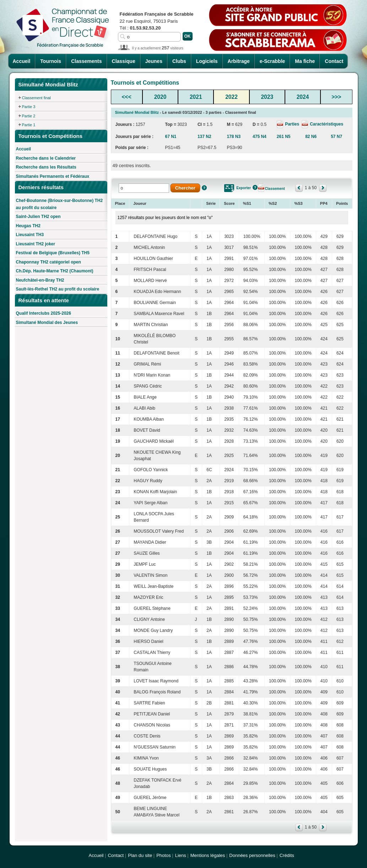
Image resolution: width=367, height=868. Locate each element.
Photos (163, 855)
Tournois (51, 61)
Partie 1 (29, 125)
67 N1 (171, 137)
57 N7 (336, 137)
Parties (292, 124)
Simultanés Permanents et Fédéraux (53, 176)
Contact (334, 61)
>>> (336, 97)
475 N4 (260, 137)
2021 (196, 97)
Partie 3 (29, 107)
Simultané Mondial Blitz (137, 112)
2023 (267, 97)
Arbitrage (239, 61)
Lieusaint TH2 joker (36, 244)
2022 (231, 97)
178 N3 (234, 137)
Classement (275, 189)
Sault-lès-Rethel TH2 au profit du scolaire (58, 289)
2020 (160, 97)
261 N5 (284, 137)
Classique (124, 61)
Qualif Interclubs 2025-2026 (44, 313)
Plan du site (140, 855)
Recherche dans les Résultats (46, 167)
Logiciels (207, 61)
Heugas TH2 (28, 226)
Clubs (179, 61)
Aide (204, 188)
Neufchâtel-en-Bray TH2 (40, 280)
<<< (127, 97)
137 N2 (204, 137)
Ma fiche (305, 61)
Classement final (36, 98)
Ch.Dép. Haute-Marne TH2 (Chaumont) (55, 271)
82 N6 (311, 137)
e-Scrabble (272, 61)
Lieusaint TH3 (30, 235)
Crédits (287, 855)
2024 (303, 97)
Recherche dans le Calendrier (46, 158)
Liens (181, 855)
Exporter (244, 188)
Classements (86, 61)
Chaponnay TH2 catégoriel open (48, 262)
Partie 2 (29, 116)
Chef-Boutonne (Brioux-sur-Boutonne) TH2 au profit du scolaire (60, 204)
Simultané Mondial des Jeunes (47, 323)
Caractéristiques (326, 124)
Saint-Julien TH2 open (38, 217)
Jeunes (154, 61)
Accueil (22, 61)
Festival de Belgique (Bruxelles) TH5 (53, 253)
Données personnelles (252, 855)
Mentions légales (208, 855)
